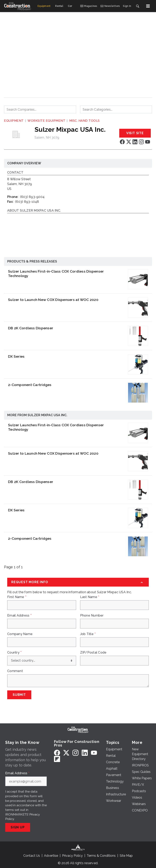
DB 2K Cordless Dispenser (31, 328)
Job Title (88, 634)
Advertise (51, 856)
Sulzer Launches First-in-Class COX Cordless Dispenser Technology (56, 273)
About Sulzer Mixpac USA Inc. (34, 211)
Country (14, 653)
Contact (15, 173)
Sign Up (18, 827)
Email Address (19, 616)
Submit (19, 695)
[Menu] (148, 6)
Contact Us (32, 856)
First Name (17, 597)
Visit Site (135, 133)
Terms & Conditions (101, 856)
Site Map (126, 856)
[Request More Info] (78, 582)
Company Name (20, 634)
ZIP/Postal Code (93, 653)
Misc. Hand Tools (85, 121)
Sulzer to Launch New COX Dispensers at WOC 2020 (53, 300)
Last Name (90, 597)
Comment (15, 671)
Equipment (14, 121)
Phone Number (92, 616)
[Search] (138, 6)
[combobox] (40, 109)
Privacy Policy (72, 856)
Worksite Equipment (46, 121)
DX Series (16, 356)
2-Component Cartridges (30, 385)
